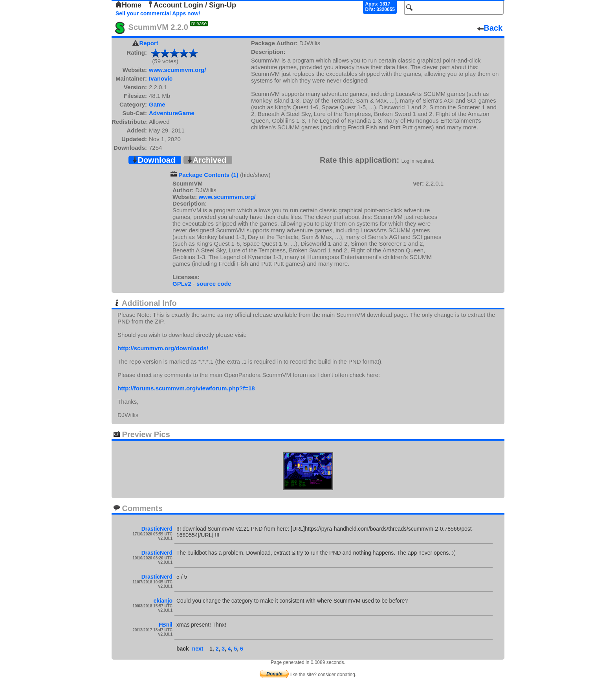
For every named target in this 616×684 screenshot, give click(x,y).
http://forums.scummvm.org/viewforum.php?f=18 (186, 388)
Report (149, 43)
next (198, 649)
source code (214, 284)
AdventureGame (172, 113)
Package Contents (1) (208, 175)
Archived (207, 160)
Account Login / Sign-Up (192, 5)
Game (157, 104)
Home (128, 5)
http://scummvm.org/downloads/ (163, 348)
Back (490, 28)
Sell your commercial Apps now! (158, 13)
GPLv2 (182, 284)
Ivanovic (161, 78)
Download (154, 160)
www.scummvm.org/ (177, 70)
